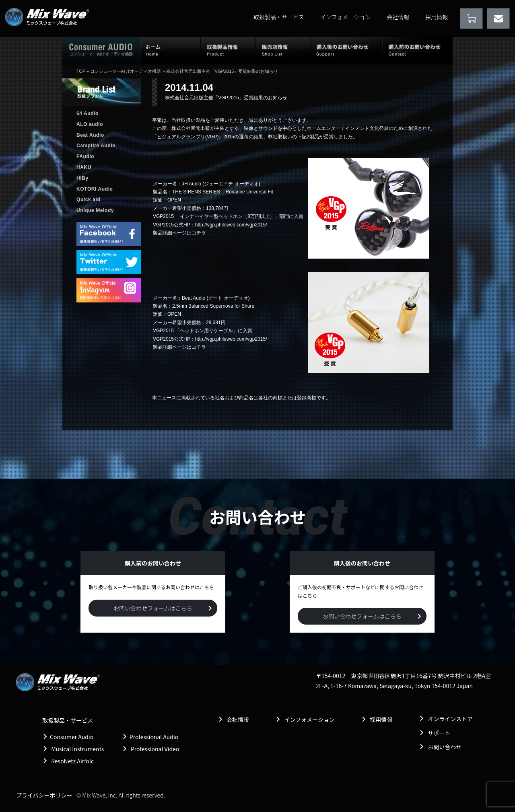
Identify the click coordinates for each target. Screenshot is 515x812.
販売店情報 (283, 50)
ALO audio (90, 124)
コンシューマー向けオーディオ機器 (126, 71)
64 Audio (88, 113)
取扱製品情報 (228, 50)
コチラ (199, 233)
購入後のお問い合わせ (346, 50)
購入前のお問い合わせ (417, 50)
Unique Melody (95, 210)
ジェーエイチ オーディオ (231, 184)
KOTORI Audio (95, 189)
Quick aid (88, 199)
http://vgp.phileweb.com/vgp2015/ (231, 225)
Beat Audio (90, 135)
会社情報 (398, 17)
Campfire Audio (96, 146)
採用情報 (437, 17)
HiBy (82, 178)
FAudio (85, 156)
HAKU (84, 167)
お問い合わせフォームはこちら (153, 608)
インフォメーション (345, 17)
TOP (81, 71)
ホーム (171, 50)
